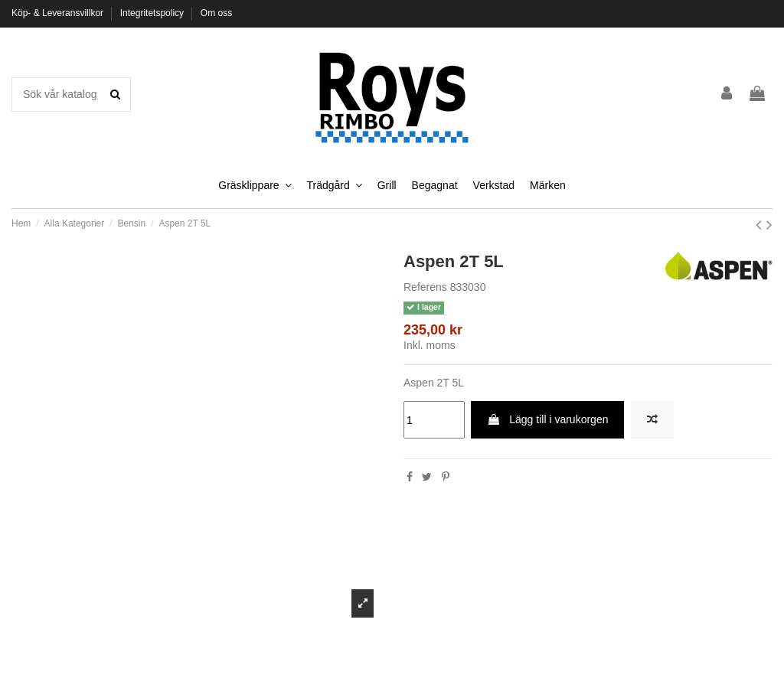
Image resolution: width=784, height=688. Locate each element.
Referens (425, 287)
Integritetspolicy (154, 13)
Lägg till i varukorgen (547, 419)
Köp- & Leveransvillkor (59, 13)
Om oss (216, 13)
